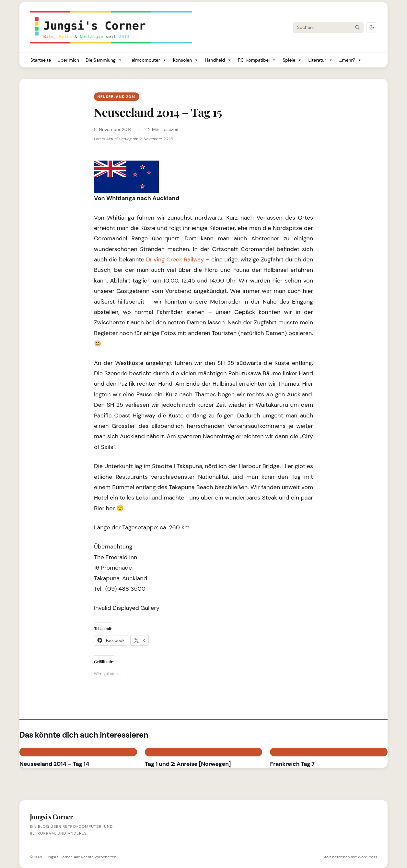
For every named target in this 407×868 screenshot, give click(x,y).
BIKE (153, 752)
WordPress (367, 857)
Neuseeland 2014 (116, 97)
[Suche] (322, 27)
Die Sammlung (104, 60)
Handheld (218, 60)
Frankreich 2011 (292, 752)
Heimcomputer (148, 60)
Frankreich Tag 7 (292, 764)
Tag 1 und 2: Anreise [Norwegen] (188, 764)
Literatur (320, 60)
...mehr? (350, 60)
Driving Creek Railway (175, 259)
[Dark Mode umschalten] (372, 27)
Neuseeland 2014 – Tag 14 (54, 764)
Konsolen (186, 60)
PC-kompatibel (257, 60)
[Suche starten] (357, 27)
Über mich (68, 60)
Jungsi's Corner (58, 857)
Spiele (292, 60)
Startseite (41, 60)
